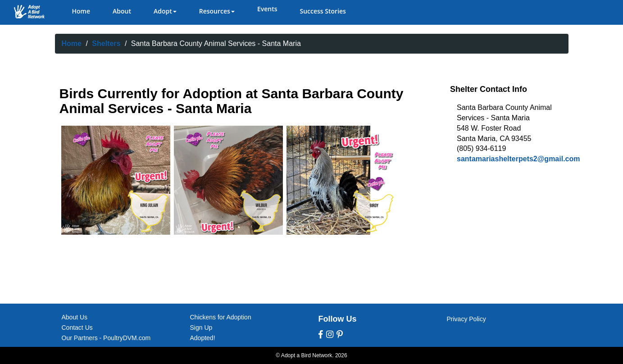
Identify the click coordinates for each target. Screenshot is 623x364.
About (122, 11)
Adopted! (203, 338)
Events (267, 9)
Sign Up (201, 328)
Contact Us (77, 328)
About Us (75, 317)
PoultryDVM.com (127, 338)
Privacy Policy (466, 319)
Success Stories (323, 11)
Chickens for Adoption (221, 317)
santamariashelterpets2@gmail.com (518, 159)
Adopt (165, 11)
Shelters (106, 43)
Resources (217, 11)
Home (81, 11)
